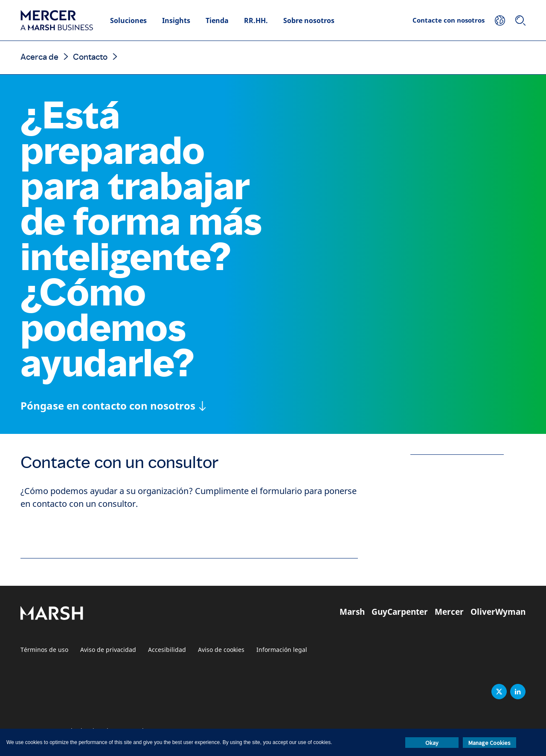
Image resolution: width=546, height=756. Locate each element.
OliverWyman (498, 612)
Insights (176, 20)
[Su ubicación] (500, 20)
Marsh (352, 612)
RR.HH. (256, 20)
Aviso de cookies (221, 650)
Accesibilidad (167, 650)
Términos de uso (44, 650)
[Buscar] (520, 20)
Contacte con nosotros (449, 20)
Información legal (282, 650)
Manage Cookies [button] (489, 743)
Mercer (449, 612)
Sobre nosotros (309, 20)
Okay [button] (432, 743)
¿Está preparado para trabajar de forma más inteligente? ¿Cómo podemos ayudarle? (141, 240)
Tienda (217, 20)
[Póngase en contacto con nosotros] (113, 406)
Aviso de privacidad (108, 650)
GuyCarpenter (400, 612)
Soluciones (128, 20)
